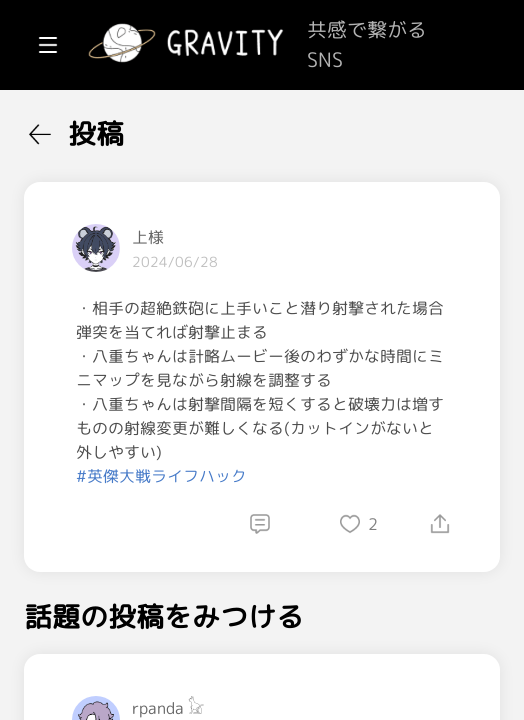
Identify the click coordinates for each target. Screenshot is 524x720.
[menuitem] (120, 128)
